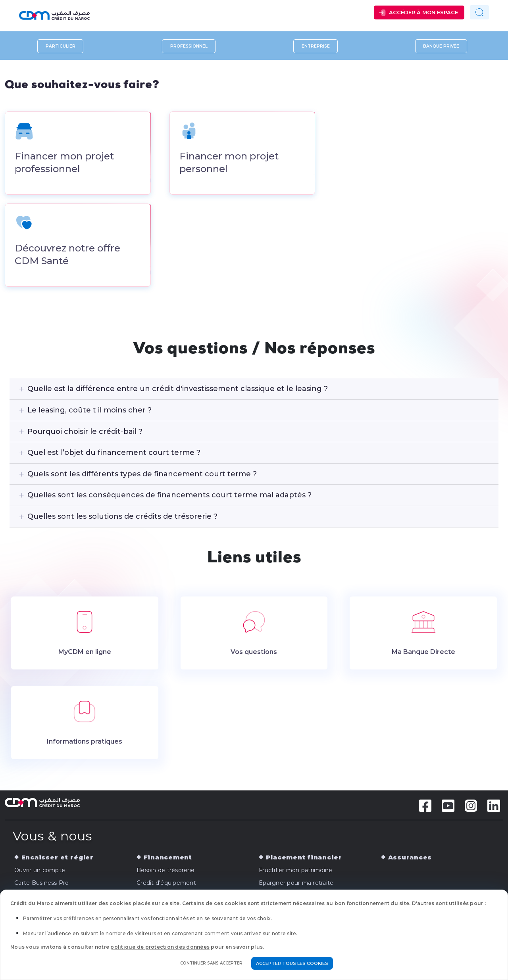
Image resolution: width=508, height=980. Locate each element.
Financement (168, 858)
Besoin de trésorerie (165, 871)
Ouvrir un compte (40, 871)
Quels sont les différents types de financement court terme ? (142, 475)
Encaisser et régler (58, 858)
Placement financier (304, 858)
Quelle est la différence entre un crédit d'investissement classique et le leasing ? (178, 390)
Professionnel (189, 46)
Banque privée (441, 46)
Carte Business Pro (42, 884)
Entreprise (316, 46)
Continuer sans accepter (211, 963)
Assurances (410, 858)
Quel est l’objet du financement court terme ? (114, 453)
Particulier (61, 46)
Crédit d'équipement (166, 884)
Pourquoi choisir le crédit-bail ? (85, 432)
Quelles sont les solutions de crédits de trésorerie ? (122, 517)
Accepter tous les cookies (292, 963)
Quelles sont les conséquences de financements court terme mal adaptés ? (169, 496)
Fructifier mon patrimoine (295, 871)
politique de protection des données (160, 947)
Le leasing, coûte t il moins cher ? (89, 411)
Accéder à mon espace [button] (423, 12)
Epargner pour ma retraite (296, 884)
